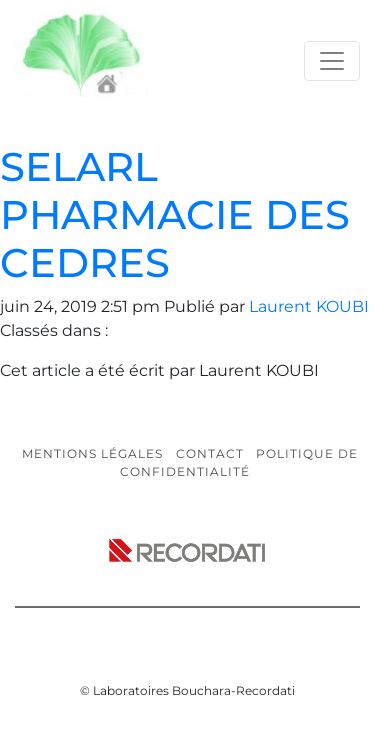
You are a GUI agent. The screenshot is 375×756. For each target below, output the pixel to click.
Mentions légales (92, 453)
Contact (210, 453)
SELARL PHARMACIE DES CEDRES (175, 214)
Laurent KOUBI (309, 306)
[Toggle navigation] (332, 61)
